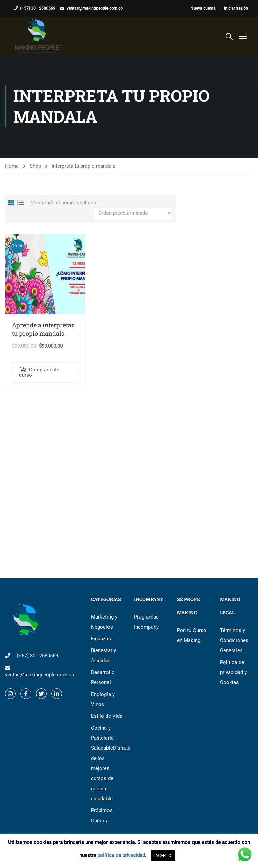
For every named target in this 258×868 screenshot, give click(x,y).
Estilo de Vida (107, 716)
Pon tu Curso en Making (192, 635)
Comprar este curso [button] (39, 372)
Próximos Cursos (102, 815)
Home (12, 166)
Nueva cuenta (203, 8)
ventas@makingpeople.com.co (95, 8)
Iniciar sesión (236, 8)
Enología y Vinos (103, 699)
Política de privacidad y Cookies (233, 672)
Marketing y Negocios (104, 622)
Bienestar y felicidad (103, 656)
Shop (35, 166)
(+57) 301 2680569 (38, 8)
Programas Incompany (146, 622)
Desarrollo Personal (103, 677)
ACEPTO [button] (163, 855)
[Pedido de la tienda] (133, 213)
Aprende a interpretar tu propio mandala (43, 329)
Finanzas (101, 639)
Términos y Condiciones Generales (234, 640)
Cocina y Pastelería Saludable (107, 763)
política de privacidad (121, 855)
